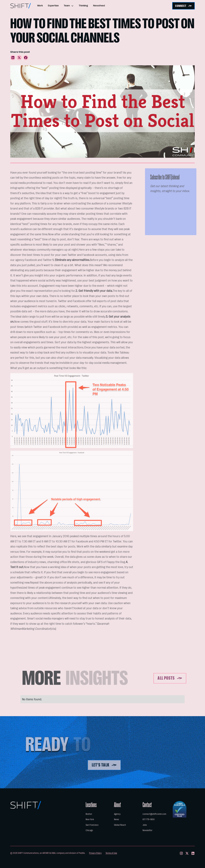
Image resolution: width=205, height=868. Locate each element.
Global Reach (120, 825)
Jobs (145, 825)
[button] (69, 6)
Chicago (89, 830)
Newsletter (148, 830)
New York (90, 819)
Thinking (83, 6)
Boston (89, 814)
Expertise (53, 6)
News (116, 819)
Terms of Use (111, 853)
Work (40, 6)
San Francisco (92, 825)
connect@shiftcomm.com (154, 814)
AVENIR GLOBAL (49, 853)
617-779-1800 (149, 819)
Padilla (82, 853)
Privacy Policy (95, 853)
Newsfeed (99, 6)
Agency (117, 814)
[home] (21, 6)
